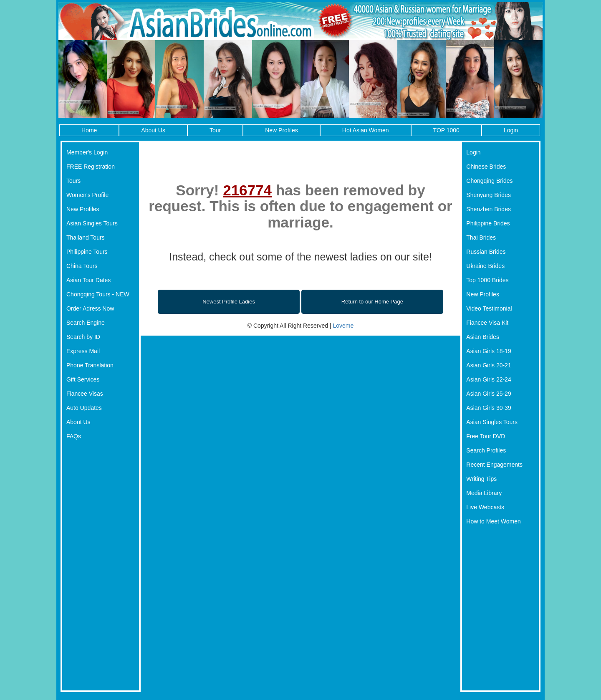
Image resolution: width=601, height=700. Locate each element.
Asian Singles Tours (92, 223)
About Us (153, 130)
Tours (73, 181)
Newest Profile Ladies (229, 302)
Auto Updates (84, 408)
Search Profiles (486, 450)
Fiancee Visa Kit (487, 323)
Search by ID (83, 337)
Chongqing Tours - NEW (98, 294)
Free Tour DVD (486, 436)
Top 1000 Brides (487, 280)
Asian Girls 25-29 (489, 394)
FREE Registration (91, 167)
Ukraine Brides (485, 266)
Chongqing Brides (489, 181)
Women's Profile (87, 195)
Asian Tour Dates (88, 280)
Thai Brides (481, 238)
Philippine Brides (488, 223)
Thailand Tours (86, 238)
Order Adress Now (90, 308)
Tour (215, 130)
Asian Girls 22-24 (489, 379)
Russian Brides (486, 252)
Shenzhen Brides (489, 209)
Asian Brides (483, 337)
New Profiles (282, 130)
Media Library (484, 493)
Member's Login (87, 152)
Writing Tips (481, 479)
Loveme (343, 326)
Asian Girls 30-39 (489, 408)
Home (89, 130)
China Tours (82, 266)
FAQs (74, 436)
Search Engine (86, 323)
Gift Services (83, 379)
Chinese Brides (486, 167)
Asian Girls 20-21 (489, 365)
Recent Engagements (494, 465)
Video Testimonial (489, 308)
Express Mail (83, 351)
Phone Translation (90, 365)
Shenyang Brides (489, 195)
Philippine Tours (87, 252)
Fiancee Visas (85, 394)
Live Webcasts (485, 507)
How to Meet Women (493, 521)
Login (511, 130)
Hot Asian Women (366, 130)
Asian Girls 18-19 (489, 351)
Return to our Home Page (372, 302)
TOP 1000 (446, 130)
